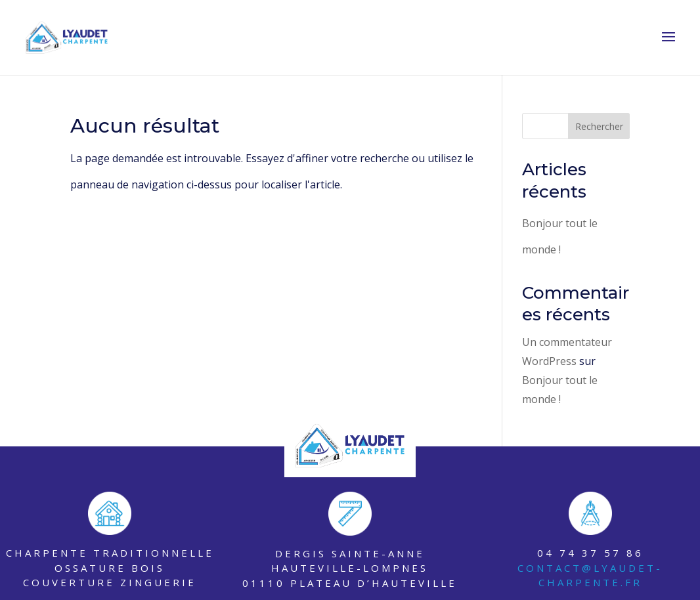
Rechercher (599, 126)
